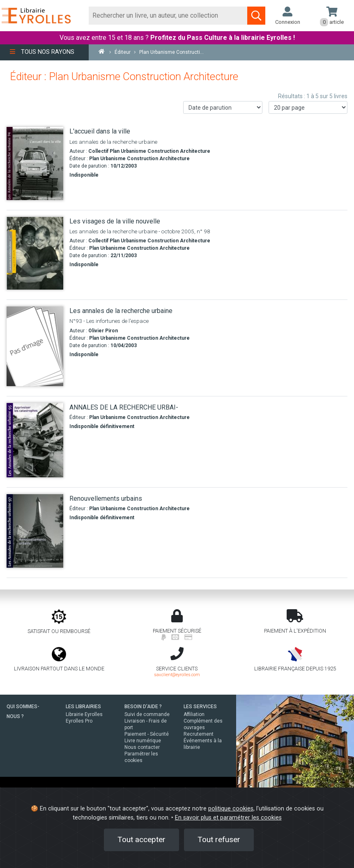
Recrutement (199, 734)
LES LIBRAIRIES (83, 707)
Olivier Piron (103, 331)
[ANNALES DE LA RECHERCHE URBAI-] (35, 440)
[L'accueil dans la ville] (35, 163)
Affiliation (194, 714)
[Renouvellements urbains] (35, 531)
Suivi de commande (147, 714)
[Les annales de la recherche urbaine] (35, 346)
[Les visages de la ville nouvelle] (35, 253)
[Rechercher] (168, 16)
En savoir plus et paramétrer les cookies (228, 818)
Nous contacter (142, 747)
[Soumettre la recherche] (256, 16)
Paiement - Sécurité (147, 734)
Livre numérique (143, 741)
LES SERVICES (200, 707)
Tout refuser (219, 839)
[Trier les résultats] (223, 107)
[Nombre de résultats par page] (308, 107)
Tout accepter (141, 839)
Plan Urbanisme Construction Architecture (139, 159)
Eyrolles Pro (79, 721)
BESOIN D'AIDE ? (143, 707)
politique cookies (231, 809)
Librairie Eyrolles (84, 714)
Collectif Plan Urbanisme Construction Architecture (149, 151)
